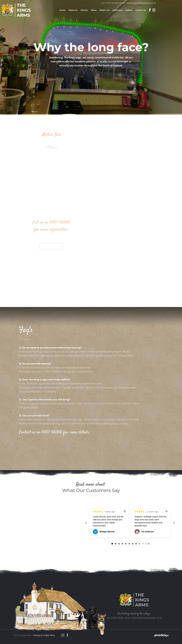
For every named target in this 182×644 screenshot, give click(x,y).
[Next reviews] (174, 523)
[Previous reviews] (86, 523)
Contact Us (51, 246)
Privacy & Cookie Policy (44, 635)
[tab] (112, 544)
